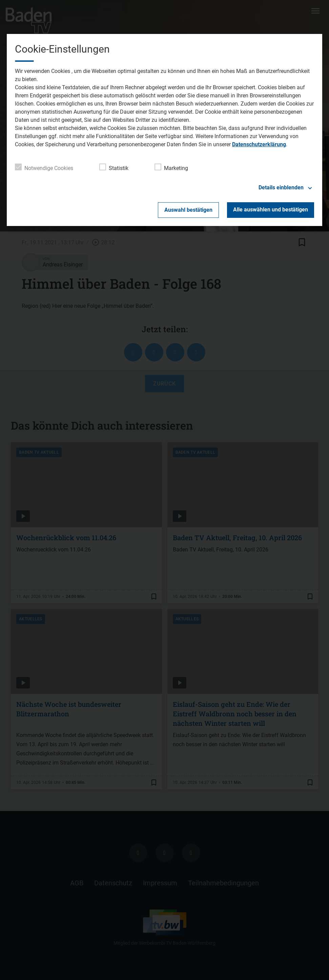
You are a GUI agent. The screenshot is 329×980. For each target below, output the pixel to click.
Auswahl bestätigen (188, 210)
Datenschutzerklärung (259, 144)
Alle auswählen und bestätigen (271, 210)
